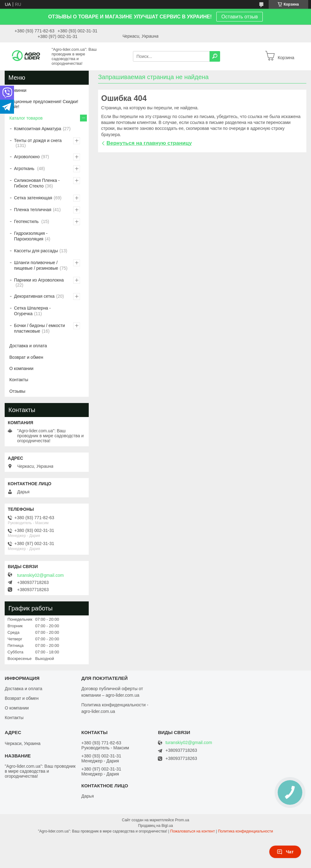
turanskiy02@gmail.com (40, 575)
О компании (21, 368)
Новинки (18, 90)
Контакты (19, 380)
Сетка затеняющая (33, 198)
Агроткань (25, 168)
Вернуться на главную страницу (149, 143)
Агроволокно (27, 157)
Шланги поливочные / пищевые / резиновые (36, 265)
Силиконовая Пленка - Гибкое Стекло (37, 183)
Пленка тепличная (33, 210)
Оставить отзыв (240, 17)
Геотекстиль (27, 221)
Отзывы (17, 391)
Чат (285, 852)
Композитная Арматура (38, 129)
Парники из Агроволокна (39, 280)
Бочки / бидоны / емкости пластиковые (40, 328)
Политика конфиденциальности (245, 831)
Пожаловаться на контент (193, 831)
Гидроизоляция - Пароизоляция (31, 236)
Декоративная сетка (34, 296)
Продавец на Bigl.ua (156, 826)
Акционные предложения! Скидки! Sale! (44, 104)
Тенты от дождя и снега (38, 140)
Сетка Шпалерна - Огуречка (32, 311)
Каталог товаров (26, 118)
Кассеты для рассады (36, 251)
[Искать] (215, 56)
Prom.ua (182, 820)
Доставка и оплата (28, 346)
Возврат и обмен (26, 357)
